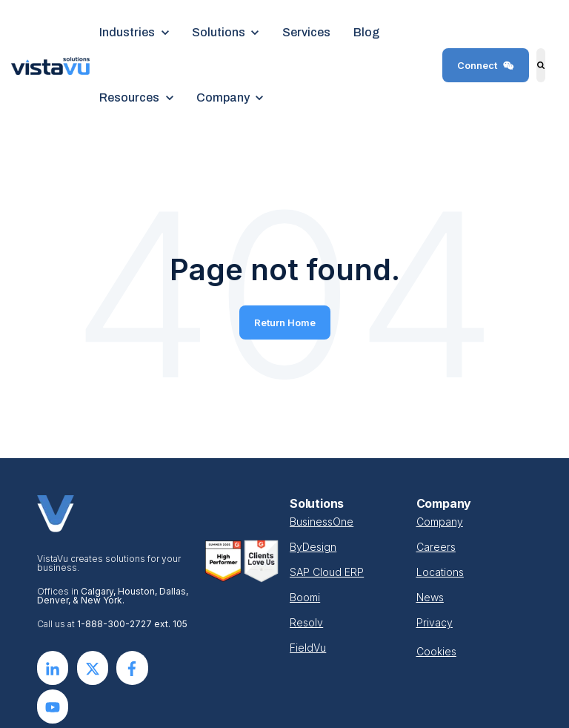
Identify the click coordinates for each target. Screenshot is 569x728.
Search (535, 76)
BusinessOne (322, 522)
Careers (436, 547)
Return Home (285, 322)
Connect (486, 65)
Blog (366, 32)
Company (440, 522)
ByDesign (313, 547)
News (430, 597)
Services (306, 32)
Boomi (305, 597)
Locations (440, 572)
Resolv (306, 622)
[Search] (541, 65)
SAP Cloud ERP (327, 572)
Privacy (435, 622)
